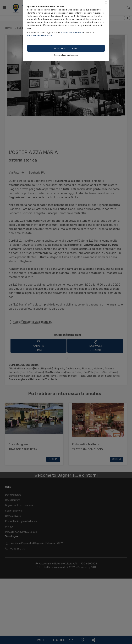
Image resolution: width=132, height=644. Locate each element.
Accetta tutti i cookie (66, 48)
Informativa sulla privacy (40, 35)
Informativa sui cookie (72, 32)
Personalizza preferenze (66, 55)
